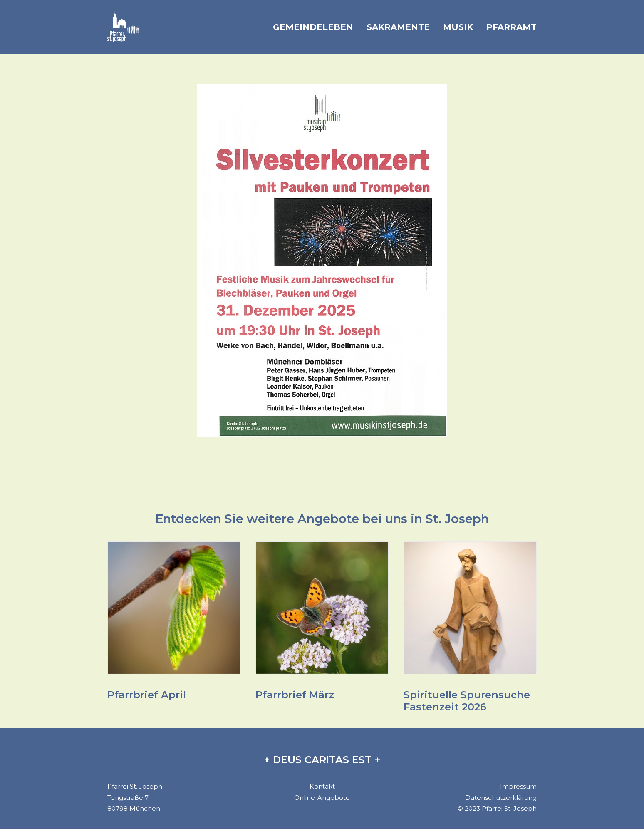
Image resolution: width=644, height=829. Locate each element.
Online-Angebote (322, 798)
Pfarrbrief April (147, 695)
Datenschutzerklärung (501, 798)
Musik (458, 27)
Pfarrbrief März (295, 695)
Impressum (518, 786)
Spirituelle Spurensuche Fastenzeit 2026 (467, 701)
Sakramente (398, 27)
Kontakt (322, 786)
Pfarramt (511, 27)
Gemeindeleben (313, 27)
